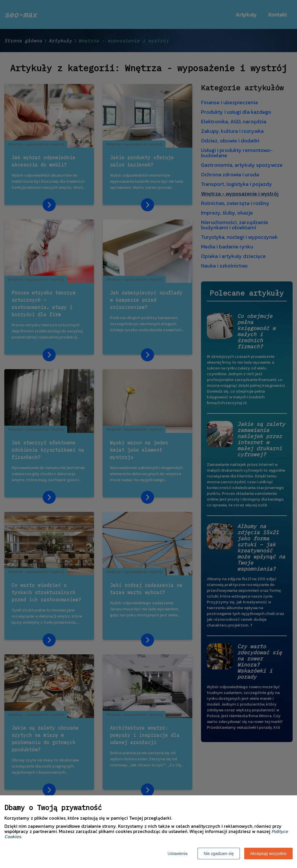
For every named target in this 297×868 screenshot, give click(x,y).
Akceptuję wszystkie (268, 854)
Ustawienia (178, 854)
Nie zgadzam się (219, 854)
